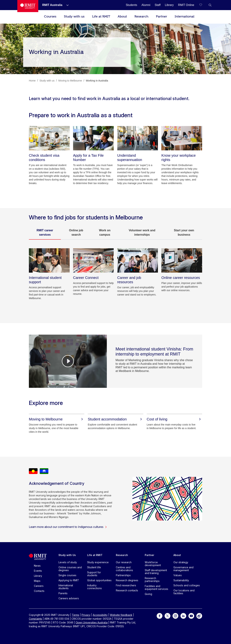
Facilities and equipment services (156, 587)
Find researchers (126, 585)
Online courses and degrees (70, 569)
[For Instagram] (175, 616)
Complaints (35, 619)
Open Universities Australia (92, 622)
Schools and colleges (187, 585)
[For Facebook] (160, 616)
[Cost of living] (174, 419)
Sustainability (181, 580)
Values (178, 575)
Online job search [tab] (76, 232)
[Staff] (158, 5)
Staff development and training (156, 572)
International (185, 16)
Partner (162, 16)
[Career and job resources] (138, 260)
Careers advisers (69, 598)
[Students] (131, 5)
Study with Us (67, 555)
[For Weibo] (199, 616)
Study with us (74, 16)
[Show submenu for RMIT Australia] (66, 5)
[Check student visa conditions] (49, 138)
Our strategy (181, 562)
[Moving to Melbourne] (57, 419)
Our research (124, 562)
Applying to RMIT (69, 580)
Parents (63, 593)
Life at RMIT (101, 16)
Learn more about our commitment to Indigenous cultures (68, 527)
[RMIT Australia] (53, 5)
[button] (210, 5)
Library (38, 576)
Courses (50, 16)
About (122, 16)
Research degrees (127, 580)
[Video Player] (68, 361)
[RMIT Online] (186, 5)
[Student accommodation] (115, 419)
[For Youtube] (191, 616)
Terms (76, 615)
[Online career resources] (182, 260)
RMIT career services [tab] (45, 232)
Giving (148, 594)
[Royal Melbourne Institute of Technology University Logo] (28, 6)
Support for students (94, 574)
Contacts (39, 591)
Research (141, 16)
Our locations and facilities (184, 592)
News (37, 566)
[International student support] (49, 260)
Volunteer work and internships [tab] (142, 232)
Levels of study (68, 562)
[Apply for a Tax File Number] (93, 138)
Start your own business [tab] (184, 232)
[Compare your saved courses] (203, 5)
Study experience (98, 562)
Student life (94, 567)
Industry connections (94, 587)
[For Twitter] (167, 616)
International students (66, 587)
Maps (37, 581)
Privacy (86, 615)
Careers (39, 586)
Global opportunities (99, 580)
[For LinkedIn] (183, 616)
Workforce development (153, 564)
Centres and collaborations (124, 569)
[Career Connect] (93, 260)
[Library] (169, 5)
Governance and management (183, 569)
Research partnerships (152, 580)
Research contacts (127, 590)
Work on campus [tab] (105, 232)
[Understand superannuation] (138, 138)
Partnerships (123, 575)
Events (38, 571)
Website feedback (121, 615)
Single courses (67, 575)
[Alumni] (146, 5)
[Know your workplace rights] (182, 138)
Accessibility (100, 615)
